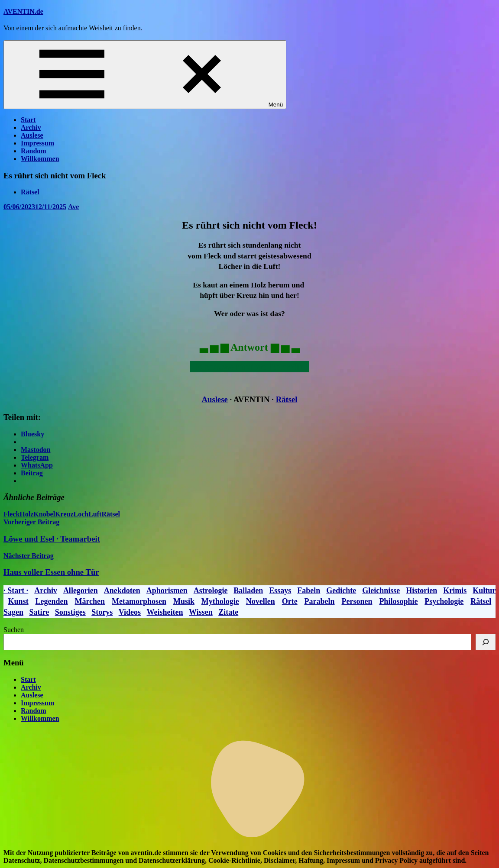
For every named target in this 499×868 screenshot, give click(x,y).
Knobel (44, 514)
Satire (39, 612)
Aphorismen (167, 590)
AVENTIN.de (23, 11)
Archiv (31, 127)
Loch (81, 514)
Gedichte (341, 590)
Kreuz (64, 514)
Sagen (13, 612)
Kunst (18, 601)
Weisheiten (165, 612)
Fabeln (309, 590)
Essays (280, 590)
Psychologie (444, 601)
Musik (184, 601)
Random (34, 151)
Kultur (484, 590)
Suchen (14, 630)
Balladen (248, 590)
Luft (95, 514)
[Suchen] (486, 642)
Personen (357, 601)
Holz (26, 514)
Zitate (228, 612)
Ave (73, 207)
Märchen (90, 601)
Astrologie (211, 590)
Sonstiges (70, 612)
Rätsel (30, 192)
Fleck (11, 514)
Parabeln (320, 601)
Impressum (37, 143)
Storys (102, 612)
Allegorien (81, 590)
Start (28, 120)
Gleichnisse (381, 590)
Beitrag (32, 473)
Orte (290, 601)
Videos (130, 612)
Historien (421, 590)
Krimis (455, 590)
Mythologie (220, 601)
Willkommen (40, 159)
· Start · (16, 590)
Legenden (52, 601)
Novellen (261, 601)
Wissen (201, 612)
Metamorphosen (139, 601)
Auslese (32, 135)
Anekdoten (122, 590)
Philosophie (398, 601)
